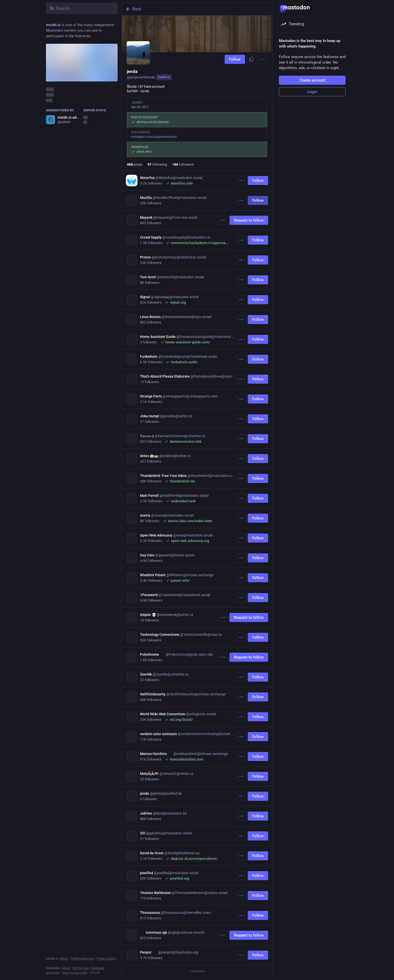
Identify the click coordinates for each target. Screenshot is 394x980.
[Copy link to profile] (252, 59)
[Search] (82, 8)
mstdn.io (164, 77)
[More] (241, 181)
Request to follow (249, 220)
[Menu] (263, 59)
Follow (235, 59)
